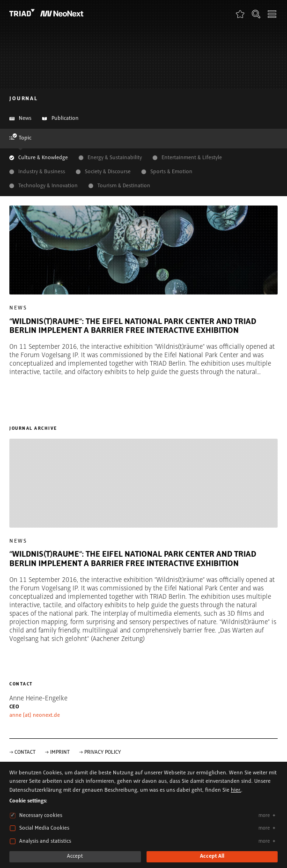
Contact (25, 752)
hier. (236, 790)
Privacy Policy (103, 752)
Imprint (60, 752)
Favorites (240, 14)
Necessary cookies (41, 816)
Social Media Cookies (44, 828)
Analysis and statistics (45, 841)
